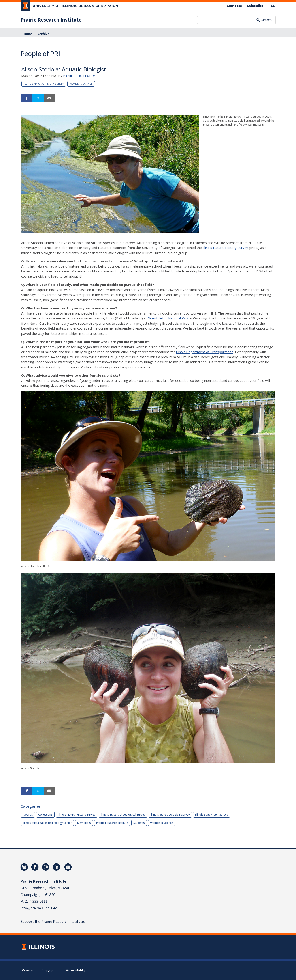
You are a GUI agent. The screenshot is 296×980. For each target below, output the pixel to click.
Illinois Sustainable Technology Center (47, 823)
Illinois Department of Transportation (205, 352)
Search (266, 20)
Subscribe (255, 6)
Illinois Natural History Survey (44, 84)
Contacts (234, 6)
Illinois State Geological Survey (170, 815)
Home (27, 34)
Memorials (84, 823)
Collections (45, 815)
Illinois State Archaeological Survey (123, 815)
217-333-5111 (36, 901)
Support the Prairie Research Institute (52, 922)
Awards (28, 815)
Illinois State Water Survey (212, 815)
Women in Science (81, 84)
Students (139, 823)
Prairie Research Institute (51, 20)
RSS (272, 6)
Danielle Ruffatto (79, 76)
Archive (44, 34)
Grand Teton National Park (168, 318)
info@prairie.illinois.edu (40, 908)
